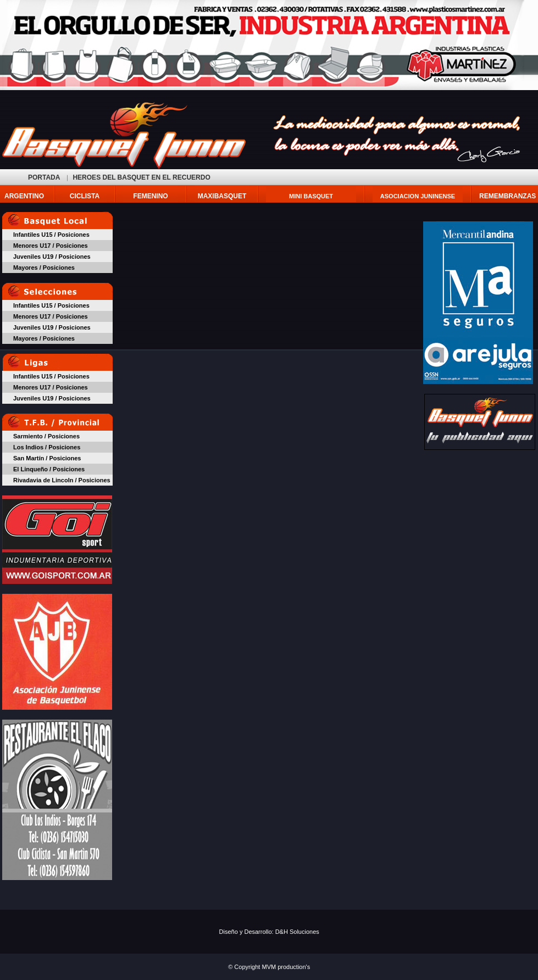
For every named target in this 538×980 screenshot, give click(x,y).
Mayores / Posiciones (44, 268)
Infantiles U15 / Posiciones (51, 235)
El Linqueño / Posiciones (49, 469)
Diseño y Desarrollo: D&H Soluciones (269, 932)
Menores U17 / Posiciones (51, 246)
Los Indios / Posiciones (47, 447)
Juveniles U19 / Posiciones (52, 257)
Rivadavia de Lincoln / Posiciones (62, 480)
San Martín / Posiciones (47, 458)
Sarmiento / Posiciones (46, 436)
